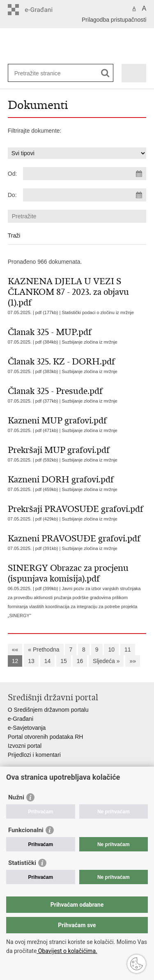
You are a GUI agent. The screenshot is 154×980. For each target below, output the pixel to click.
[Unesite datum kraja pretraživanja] (85, 195)
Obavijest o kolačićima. (67, 951)
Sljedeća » (106, 661)
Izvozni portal (25, 746)
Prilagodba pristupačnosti (114, 20)
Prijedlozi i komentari (34, 755)
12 (15, 661)
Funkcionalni (26, 830)
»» (133, 661)
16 (80, 661)
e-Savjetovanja (27, 728)
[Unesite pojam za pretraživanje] (44, 73)
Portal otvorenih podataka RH (46, 737)
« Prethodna (44, 650)
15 (64, 661)
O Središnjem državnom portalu (48, 710)
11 (128, 650)
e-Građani (21, 719)
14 (48, 661)
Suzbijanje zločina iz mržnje (89, 342)
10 (111, 650)
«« (15, 650)
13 (31, 661)
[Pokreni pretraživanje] (105, 73)
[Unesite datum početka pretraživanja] (85, 174)
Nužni (16, 797)
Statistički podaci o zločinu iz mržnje (98, 312)
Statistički (22, 863)
